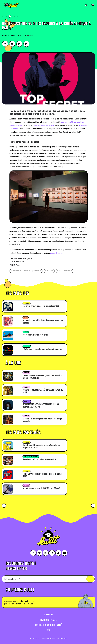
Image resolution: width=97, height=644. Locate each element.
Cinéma (26, 373)
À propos (49, 614)
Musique (27, 402)
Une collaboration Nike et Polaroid (35, 335)
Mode (26, 332)
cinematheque (16, 271)
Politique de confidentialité (48, 625)
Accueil (4, 16)
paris (59, 271)
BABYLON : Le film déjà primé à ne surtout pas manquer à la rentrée (44, 420)
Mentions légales (48, 620)
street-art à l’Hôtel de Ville (43, 125)
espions (27, 271)
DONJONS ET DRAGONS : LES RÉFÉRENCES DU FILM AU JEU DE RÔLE (43, 391)
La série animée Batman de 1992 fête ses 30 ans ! (41, 488)
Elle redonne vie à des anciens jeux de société (39, 459)
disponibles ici (56, 253)
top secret (68, 271)
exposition (37, 271)
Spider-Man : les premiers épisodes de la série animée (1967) (42, 475)
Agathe (30, 35)
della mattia (63, 638)
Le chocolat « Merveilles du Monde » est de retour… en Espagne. (43, 322)
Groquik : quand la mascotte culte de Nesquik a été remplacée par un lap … (41, 446)
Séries (26, 486)
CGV (48, 630)
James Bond (49, 271)
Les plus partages (31, 457)
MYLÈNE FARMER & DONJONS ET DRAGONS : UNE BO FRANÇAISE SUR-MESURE (41, 405)
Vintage (27, 303)
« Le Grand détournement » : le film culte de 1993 (41, 306)
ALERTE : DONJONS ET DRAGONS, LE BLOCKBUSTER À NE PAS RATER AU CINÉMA (42, 377)
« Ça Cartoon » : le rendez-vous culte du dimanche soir (43, 349)
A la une (15, 16)
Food (26, 318)
